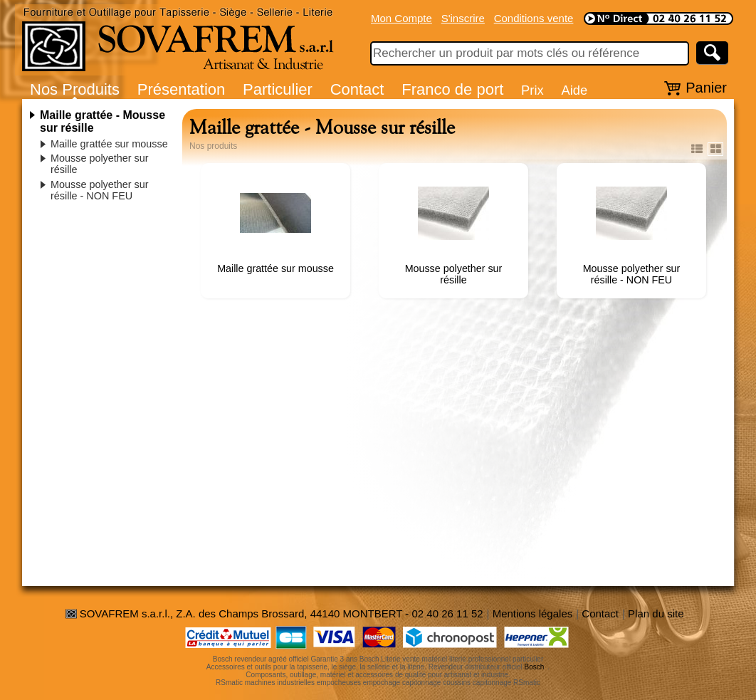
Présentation (182, 89)
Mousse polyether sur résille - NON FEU (100, 190)
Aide (574, 90)
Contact (357, 89)
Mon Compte (401, 18)
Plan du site (656, 613)
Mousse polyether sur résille (454, 274)
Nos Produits (75, 89)
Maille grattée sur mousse (109, 144)
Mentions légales (533, 613)
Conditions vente (534, 18)
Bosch (535, 667)
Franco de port (452, 89)
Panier (706, 88)
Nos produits (213, 146)
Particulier (278, 89)
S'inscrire (463, 18)
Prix (532, 90)
